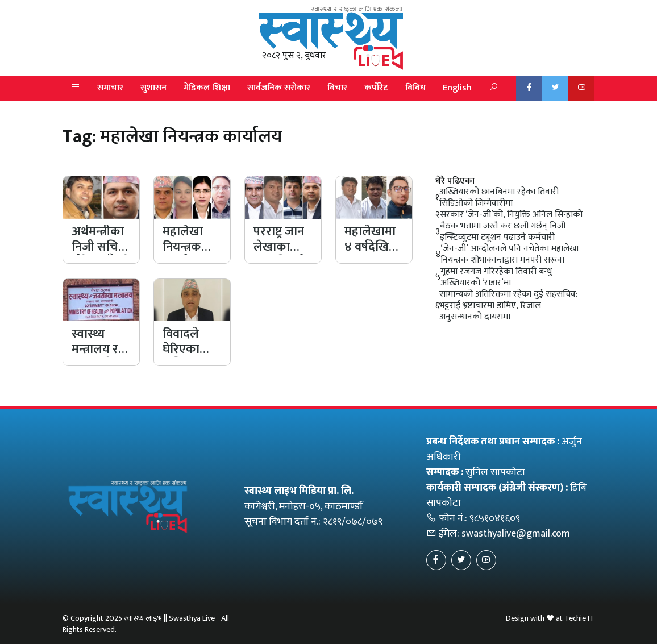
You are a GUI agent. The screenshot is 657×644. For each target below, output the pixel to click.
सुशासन (153, 88)
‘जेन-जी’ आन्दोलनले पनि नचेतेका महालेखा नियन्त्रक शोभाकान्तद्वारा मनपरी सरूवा (510, 255)
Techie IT (579, 618)
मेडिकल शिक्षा (207, 88)
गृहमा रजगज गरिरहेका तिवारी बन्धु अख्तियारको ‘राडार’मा (496, 277)
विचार (337, 88)
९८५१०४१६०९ (495, 518)
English (457, 88)
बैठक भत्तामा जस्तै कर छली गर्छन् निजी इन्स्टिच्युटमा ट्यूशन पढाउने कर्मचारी (503, 232)
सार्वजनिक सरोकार (279, 88)
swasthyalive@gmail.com (516, 534)
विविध (415, 88)
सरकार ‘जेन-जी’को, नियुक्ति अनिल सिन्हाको (511, 215)
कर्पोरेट (376, 88)
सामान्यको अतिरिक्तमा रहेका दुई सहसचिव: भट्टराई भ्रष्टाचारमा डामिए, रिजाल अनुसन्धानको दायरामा (508, 306)
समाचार (110, 88)
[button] (76, 88)
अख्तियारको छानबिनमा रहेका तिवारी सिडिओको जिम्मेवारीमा (499, 198)
